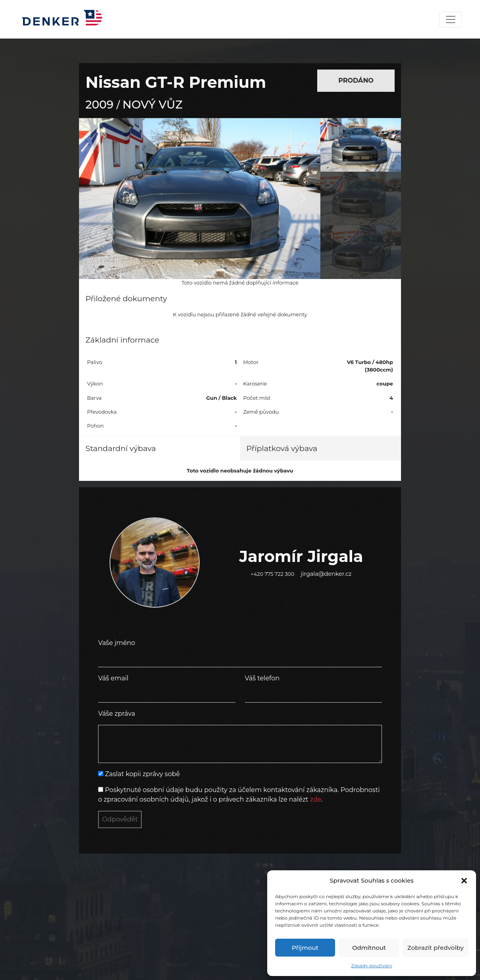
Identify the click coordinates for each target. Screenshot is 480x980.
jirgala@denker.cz (326, 574)
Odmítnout (369, 948)
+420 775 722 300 (272, 574)
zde (316, 799)
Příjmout (305, 948)
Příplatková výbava (282, 448)
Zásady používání (371, 965)
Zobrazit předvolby (436, 948)
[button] (464, 881)
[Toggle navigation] (451, 19)
